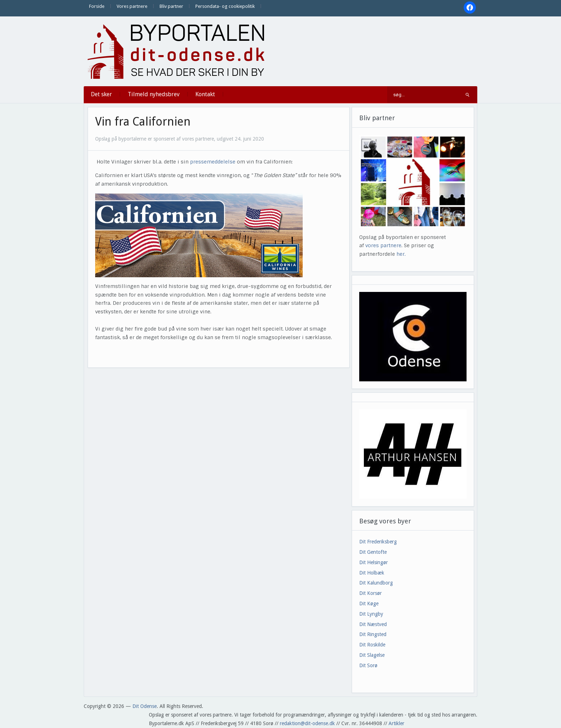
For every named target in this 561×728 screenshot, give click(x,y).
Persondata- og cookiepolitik (225, 6)
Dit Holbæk (372, 573)
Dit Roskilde (372, 645)
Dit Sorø (368, 665)
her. (401, 254)
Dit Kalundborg (376, 583)
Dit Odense (145, 706)
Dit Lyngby (371, 614)
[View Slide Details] (413, 454)
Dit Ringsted (373, 634)
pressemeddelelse (213, 162)
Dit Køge (369, 604)
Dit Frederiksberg (378, 542)
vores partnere (383, 245)
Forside (97, 6)
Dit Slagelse (372, 655)
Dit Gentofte (373, 552)
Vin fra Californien (143, 122)
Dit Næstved (373, 624)
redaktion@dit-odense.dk (307, 723)
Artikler (396, 723)
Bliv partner (171, 6)
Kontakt (205, 94)
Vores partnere (132, 6)
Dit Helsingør (374, 562)
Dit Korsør (370, 593)
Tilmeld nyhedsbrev (154, 94)
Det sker (101, 94)
